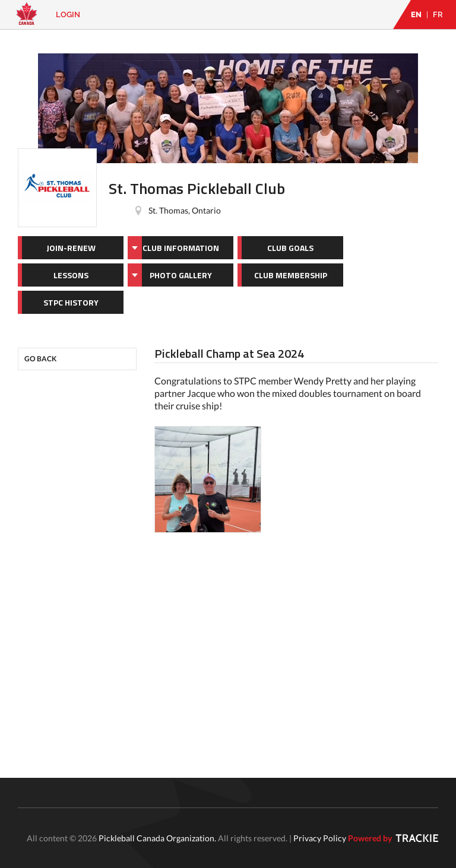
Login (68, 15)
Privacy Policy (320, 838)
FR (438, 15)
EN (416, 15)
